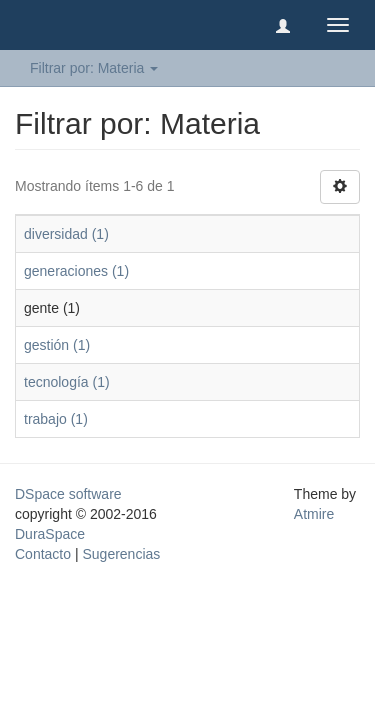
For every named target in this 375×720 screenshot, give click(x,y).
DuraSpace (50, 534)
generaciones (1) (76, 271)
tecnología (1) (67, 382)
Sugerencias (121, 554)
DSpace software (68, 494)
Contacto (43, 554)
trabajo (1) (56, 419)
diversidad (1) (66, 234)
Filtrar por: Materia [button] (94, 68)
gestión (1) (57, 345)
